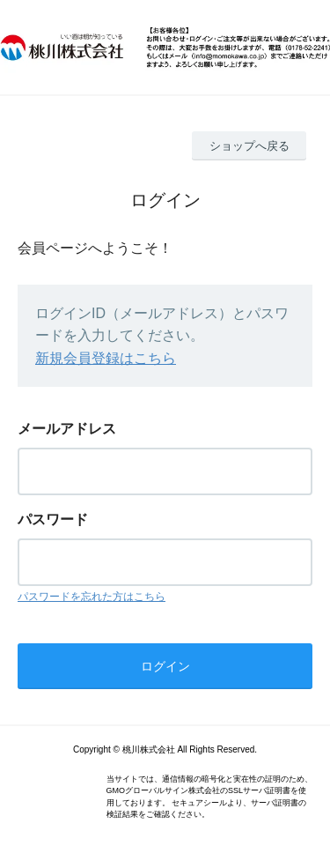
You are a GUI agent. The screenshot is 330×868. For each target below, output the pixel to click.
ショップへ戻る (249, 146)
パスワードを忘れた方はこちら (92, 597)
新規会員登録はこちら (106, 358)
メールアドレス (67, 429)
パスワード (53, 519)
